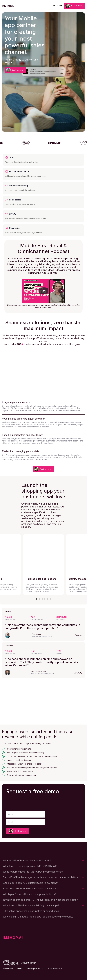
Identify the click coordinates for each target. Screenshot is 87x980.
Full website (8, 968)
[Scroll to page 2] (39, 599)
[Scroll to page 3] (42, 599)
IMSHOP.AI (13, 938)
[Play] (44, 291)
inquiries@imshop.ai (34, 968)
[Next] (61, 291)
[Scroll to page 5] (48, 599)
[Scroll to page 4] (45, 599)
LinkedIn (19, 968)
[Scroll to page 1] (37, 599)
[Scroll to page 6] (50, 599)
